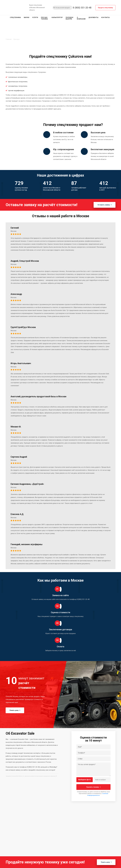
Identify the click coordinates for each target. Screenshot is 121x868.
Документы (93, 17)
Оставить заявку (104, 205)
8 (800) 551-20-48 (82, 8)
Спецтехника (15, 17)
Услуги (35, 17)
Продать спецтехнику (105, 8)
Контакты (105, 17)
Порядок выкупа (70, 18)
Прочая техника (44, 18)
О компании (81, 18)
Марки (27, 17)
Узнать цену (15, 710)
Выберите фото (85, 780)
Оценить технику (93, 787)
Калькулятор (57, 17)
